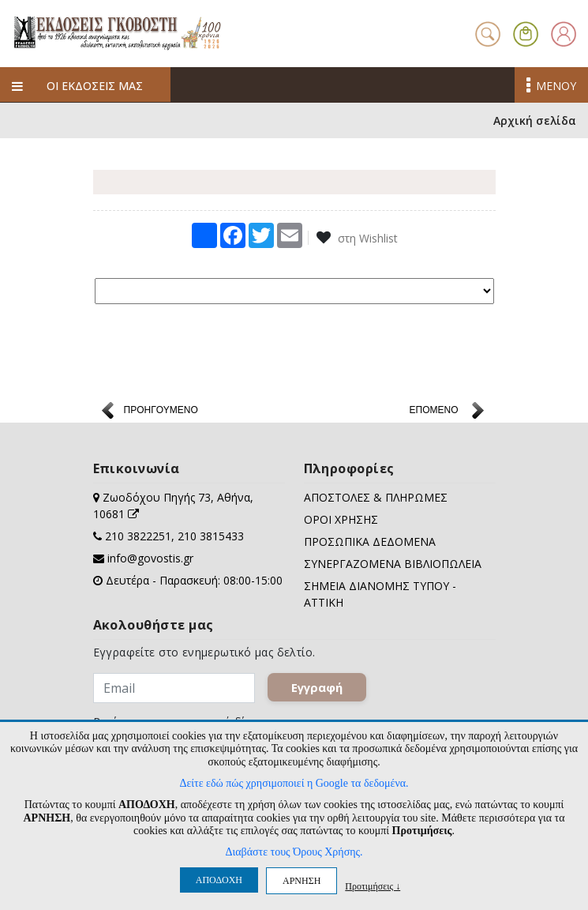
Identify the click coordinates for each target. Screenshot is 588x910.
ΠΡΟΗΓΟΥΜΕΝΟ (161, 410)
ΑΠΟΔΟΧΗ (219, 880)
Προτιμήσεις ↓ (373, 886)
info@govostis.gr (150, 558)
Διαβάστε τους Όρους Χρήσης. (294, 852)
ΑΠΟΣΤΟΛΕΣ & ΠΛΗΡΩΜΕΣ (376, 497)
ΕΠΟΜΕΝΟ (433, 410)
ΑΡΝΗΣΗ (301, 881)
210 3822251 (138, 536)
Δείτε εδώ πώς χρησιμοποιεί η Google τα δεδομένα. (294, 783)
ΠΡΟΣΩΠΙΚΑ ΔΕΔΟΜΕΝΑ (370, 541)
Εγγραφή (317, 687)
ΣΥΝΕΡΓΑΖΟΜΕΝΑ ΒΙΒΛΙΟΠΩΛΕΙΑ (393, 564)
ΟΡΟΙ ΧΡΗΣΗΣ (341, 519)
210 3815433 (211, 536)
